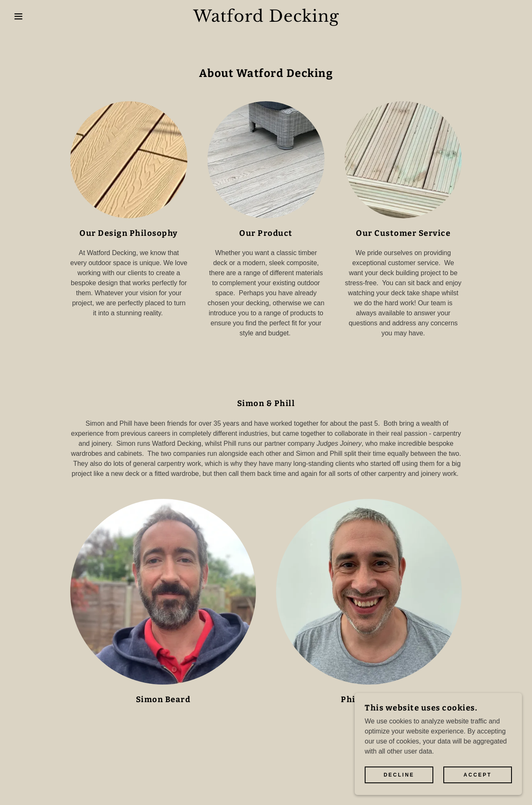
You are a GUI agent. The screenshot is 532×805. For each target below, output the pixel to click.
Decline (399, 792)
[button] (27, 16)
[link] (266, 19)
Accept (477, 792)
